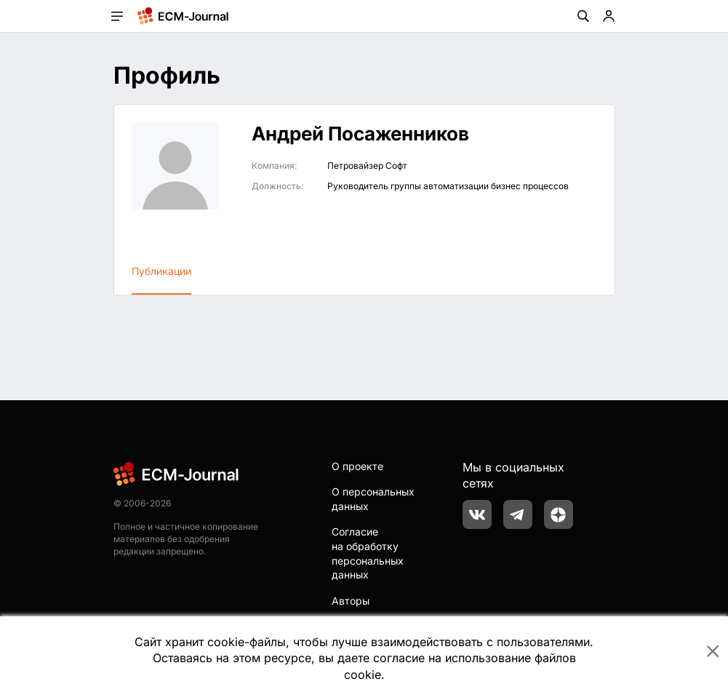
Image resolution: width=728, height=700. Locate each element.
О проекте (357, 466)
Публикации (161, 271)
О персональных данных (373, 499)
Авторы (351, 601)
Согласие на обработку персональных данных (368, 553)
